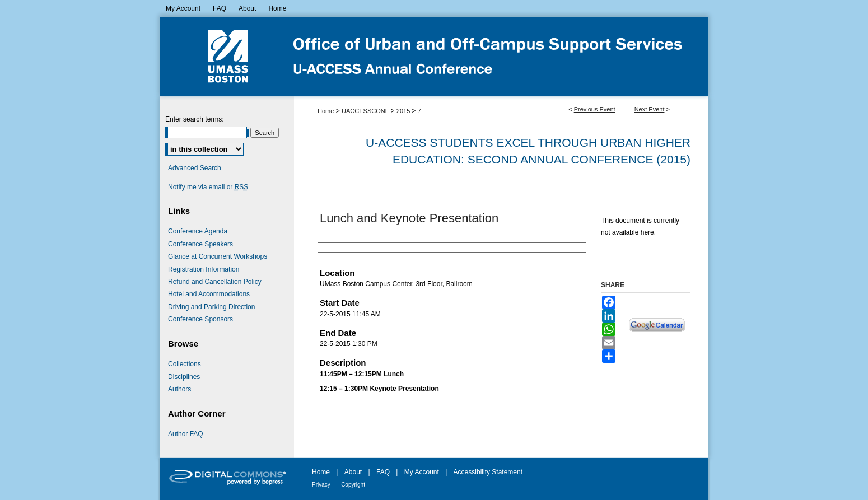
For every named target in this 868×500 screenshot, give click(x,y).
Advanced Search (195, 168)
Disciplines (184, 377)
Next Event (650, 109)
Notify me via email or (208, 187)
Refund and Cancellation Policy (215, 282)
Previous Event (595, 109)
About (353, 472)
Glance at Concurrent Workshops (218, 256)
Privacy (321, 485)
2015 (404, 111)
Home (326, 111)
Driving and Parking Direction (211, 307)
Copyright (353, 485)
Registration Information (204, 269)
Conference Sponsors (200, 319)
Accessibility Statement (488, 472)
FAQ (383, 472)
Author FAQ (186, 434)
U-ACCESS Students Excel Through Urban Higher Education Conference (434, 57)
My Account (422, 472)
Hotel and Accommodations (209, 294)
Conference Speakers (200, 244)
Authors (179, 389)
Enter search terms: (195, 119)
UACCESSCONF (366, 111)
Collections (185, 364)
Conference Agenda (198, 231)
